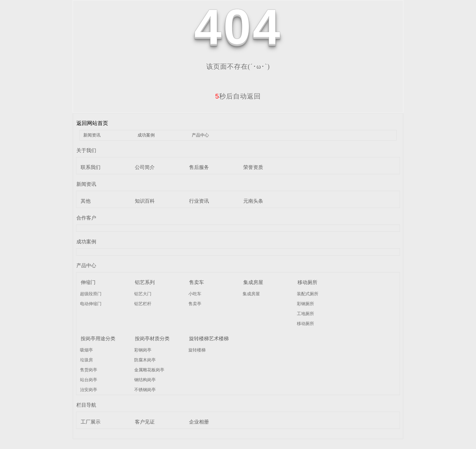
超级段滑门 (91, 294)
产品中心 (200, 135)
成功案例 (146, 135)
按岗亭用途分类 (98, 338)
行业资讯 (199, 201)
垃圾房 (86, 360)
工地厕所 (305, 314)
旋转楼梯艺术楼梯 (209, 338)
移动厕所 (307, 282)
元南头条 (253, 201)
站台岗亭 (89, 380)
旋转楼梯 (197, 350)
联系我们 (91, 167)
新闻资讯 (92, 135)
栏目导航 (86, 405)
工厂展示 (91, 422)
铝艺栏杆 (143, 304)
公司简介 (145, 167)
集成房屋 (253, 282)
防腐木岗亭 (145, 360)
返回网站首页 (92, 123)
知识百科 (145, 201)
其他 (86, 201)
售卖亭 (195, 304)
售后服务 (199, 167)
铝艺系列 (145, 282)
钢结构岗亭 (145, 380)
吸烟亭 (86, 350)
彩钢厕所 (305, 304)
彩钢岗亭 (143, 350)
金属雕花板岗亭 (149, 370)
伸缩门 (88, 282)
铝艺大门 (143, 294)
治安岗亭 (89, 390)
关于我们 (86, 150)
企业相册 (199, 422)
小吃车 (195, 294)
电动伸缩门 (91, 304)
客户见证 (145, 422)
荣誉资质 (253, 167)
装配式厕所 (308, 294)
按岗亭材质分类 (152, 338)
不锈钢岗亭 (145, 390)
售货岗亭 (89, 370)
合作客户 (86, 218)
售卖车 (197, 282)
